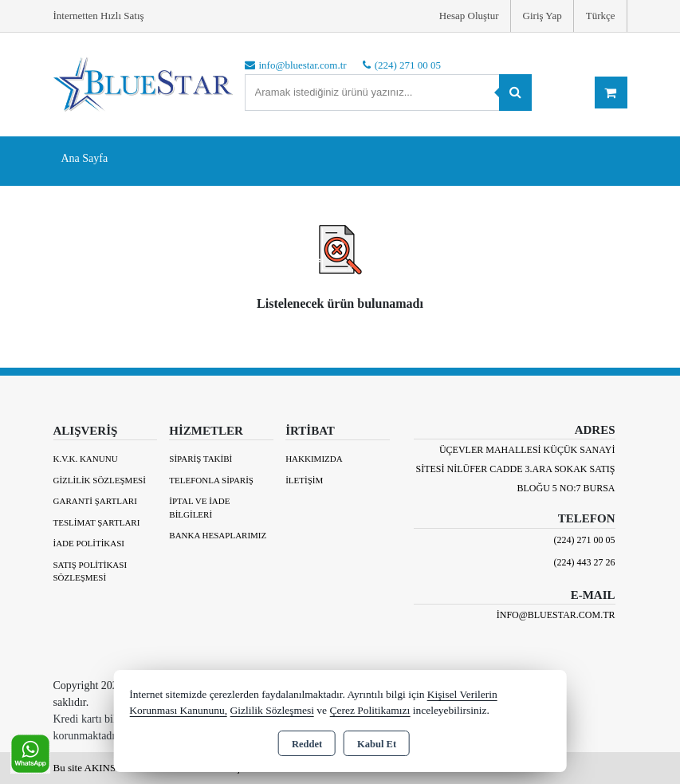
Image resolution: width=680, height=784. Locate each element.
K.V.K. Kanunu (86, 459)
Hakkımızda (314, 459)
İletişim (304, 480)
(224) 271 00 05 (585, 540)
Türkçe (601, 16)
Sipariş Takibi (200, 459)
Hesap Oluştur (469, 16)
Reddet (307, 744)
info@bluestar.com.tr (556, 615)
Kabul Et (377, 744)
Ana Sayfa (85, 158)
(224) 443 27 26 (585, 562)
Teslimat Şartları (97, 522)
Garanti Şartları (95, 501)
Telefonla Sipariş (211, 480)
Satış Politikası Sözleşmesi (90, 571)
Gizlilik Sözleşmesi (100, 480)
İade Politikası (89, 543)
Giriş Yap (542, 16)
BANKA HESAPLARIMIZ (218, 535)
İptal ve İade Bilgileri (199, 508)
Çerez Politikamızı (369, 710)
